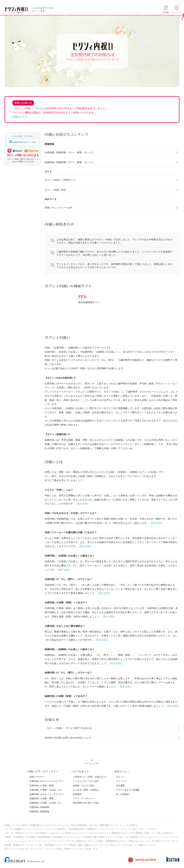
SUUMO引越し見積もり (96, 837)
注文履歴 (120, 786)
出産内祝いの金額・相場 (42, 786)
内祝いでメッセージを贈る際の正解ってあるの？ (71, 532)
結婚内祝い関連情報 (39, 812)
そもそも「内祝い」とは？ (59, 490)
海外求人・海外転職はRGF (71, 829)
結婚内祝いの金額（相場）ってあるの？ (66, 696)
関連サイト (70, 849)
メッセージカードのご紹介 (86, 781)
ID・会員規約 (123, 794)
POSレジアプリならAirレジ (123, 845)
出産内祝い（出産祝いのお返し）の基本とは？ (70, 556)
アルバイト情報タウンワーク (19, 833)
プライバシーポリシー (84, 798)
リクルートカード (44, 849)
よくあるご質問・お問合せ (86, 790)
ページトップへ (92, 764)
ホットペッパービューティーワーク (56, 841)
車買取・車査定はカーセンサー (20, 845)
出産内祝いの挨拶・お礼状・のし (46, 790)
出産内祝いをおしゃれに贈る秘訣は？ (65, 626)
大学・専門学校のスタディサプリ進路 (56, 845)
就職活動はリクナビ (109, 825)
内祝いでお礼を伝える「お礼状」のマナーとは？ (71, 513)
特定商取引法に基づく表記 (86, 803)
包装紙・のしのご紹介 (84, 786)
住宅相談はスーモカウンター (67, 837)
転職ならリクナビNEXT (16, 825)
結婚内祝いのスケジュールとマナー (47, 794)
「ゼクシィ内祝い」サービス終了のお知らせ (68, 728)
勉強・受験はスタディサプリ (92, 845)
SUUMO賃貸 (44, 837)
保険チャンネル (146, 845)
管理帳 (166, 12)
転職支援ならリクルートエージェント (49, 825)
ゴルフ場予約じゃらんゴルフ (139, 837)
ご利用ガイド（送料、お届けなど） (90, 777)
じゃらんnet (116, 837)
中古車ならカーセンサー (164, 841)
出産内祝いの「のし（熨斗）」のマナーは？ (68, 579)
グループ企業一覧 (87, 849)
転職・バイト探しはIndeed (158, 833)
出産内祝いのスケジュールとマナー (47, 781)
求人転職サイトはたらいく (49, 833)
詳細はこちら (20, 117)
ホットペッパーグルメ (167, 837)
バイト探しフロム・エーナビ (141, 829)
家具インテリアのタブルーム (19, 849)
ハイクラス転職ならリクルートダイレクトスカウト (30, 829)
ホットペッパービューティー (21, 841)
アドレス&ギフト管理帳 (128, 790)
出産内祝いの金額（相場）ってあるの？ (66, 602)
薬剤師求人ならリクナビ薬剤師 (127, 833)
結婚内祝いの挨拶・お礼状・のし (46, 803)
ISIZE (59, 849)
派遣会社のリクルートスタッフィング (105, 829)
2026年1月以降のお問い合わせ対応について (68, 738)
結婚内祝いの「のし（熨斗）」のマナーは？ (68, 673)
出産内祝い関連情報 (39, 807)
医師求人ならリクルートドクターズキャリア (87, 833)
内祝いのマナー (37, 777)
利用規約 (77, 794)
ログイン (36, 11)
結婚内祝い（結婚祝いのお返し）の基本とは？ (70, 649)
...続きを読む (82, 504)
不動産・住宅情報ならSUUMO (20, 837)
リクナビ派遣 (129, 825)
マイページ (122, 781)
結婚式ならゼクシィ (86, 841)
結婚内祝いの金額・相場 (42, 798)
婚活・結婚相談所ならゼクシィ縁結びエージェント (124, 841)
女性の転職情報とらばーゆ (84, 825)
